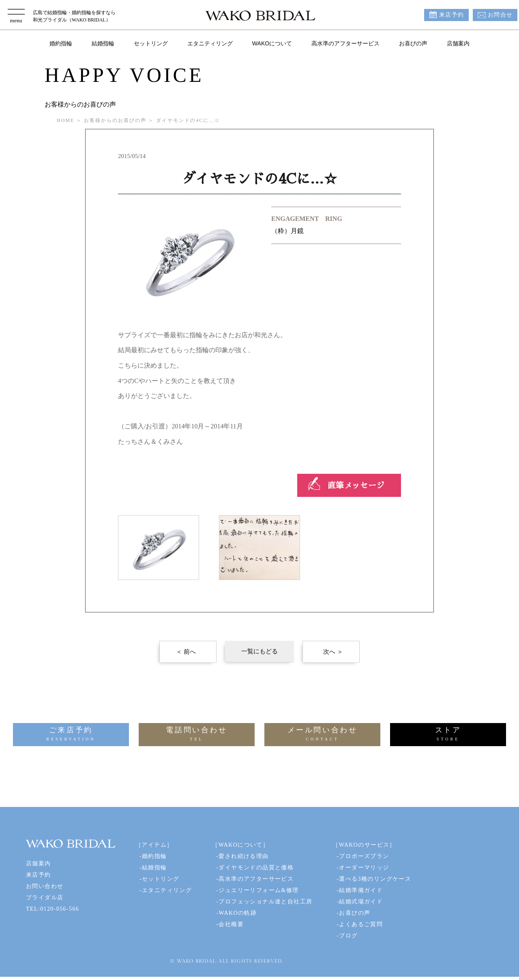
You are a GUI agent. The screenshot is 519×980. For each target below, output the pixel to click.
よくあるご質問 (361, 924)
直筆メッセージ (356, 486)
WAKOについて (272, 43)
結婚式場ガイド (361, 902)
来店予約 (452, 15)
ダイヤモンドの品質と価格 (256, 868)
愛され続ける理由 (243, 856)
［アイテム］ (154, 845)
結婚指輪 (103, 43)
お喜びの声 (413, 43)
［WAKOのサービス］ (364, 845)
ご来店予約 (71, 735)
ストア (448, 735)
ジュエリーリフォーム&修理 (258, 890)
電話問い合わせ (197, 735)
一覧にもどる (259, 651)
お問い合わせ (45, 886)
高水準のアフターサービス (345, 43)
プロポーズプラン (364, 856)
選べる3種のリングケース (375, 879)
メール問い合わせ (322, 735)
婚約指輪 (61, 43)
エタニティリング (210, 43)
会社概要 (231, 924)
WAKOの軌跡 (238, 913)
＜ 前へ (186, 652)
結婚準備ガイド (361, 890)
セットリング (151, 43)
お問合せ (500, 15)
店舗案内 (458, 43)
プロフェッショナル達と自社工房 (265, 902)
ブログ (348, 936)
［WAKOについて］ (240, 845)
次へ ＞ (333, 652)
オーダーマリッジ (364, 868)
